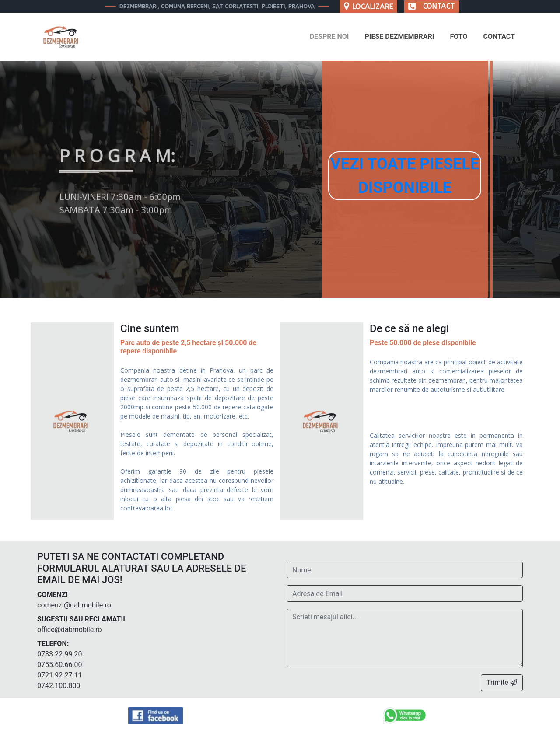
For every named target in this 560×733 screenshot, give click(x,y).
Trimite (502, 682)
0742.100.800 (59, 686)
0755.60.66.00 (60, 665)
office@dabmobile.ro (70, 630)
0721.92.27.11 (60, 675)
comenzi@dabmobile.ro (74, 605)
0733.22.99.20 (60, 654)
